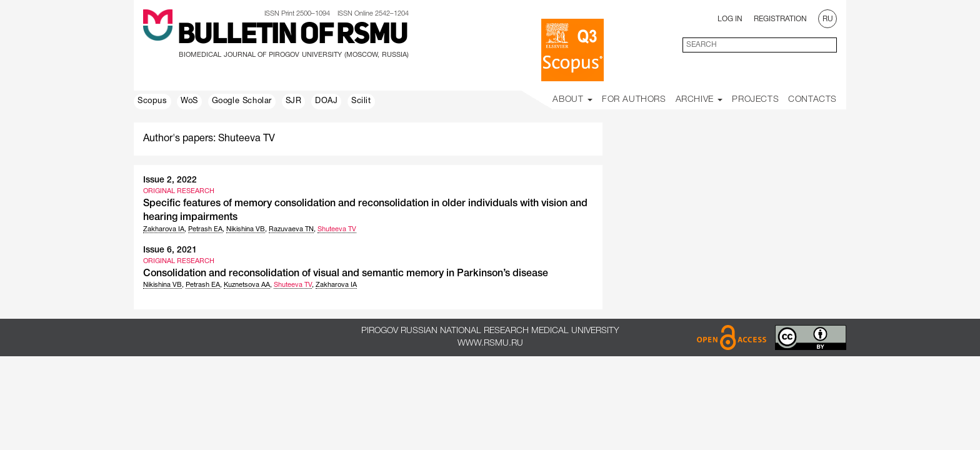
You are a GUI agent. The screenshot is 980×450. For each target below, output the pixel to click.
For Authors (634, 100)
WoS (189, 101)
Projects (755, 100)
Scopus (152, 101)
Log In (730, 19)
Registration (780, 19)
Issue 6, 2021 (170, 250)
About (572, 100)
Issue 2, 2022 (170, 180)
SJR (294, 101)
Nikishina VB (246, 229)
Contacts (812, 100)
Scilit (361, 101)
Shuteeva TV (337, 229)
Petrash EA (205, 229)
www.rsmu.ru (490, 343)
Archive (699, 100)
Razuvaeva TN (291, 229)
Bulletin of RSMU (292, 36)
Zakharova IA (164, 229)
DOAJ (326, 101)
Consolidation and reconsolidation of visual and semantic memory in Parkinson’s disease (346, 274)
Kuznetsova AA (247, 285)
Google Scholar (242, 101)
